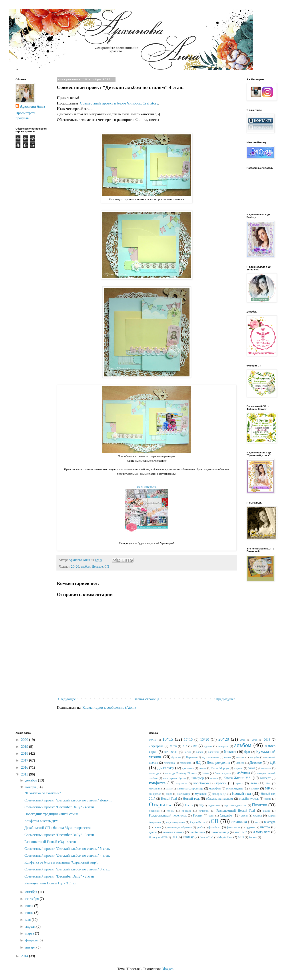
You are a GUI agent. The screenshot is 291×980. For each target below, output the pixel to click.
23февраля (156, 746)
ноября (31, 787)
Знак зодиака (223, 773)
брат (247, 752)
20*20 (75, 567)
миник (255, 788)
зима (206, 773)
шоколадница (220, 832)
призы (171, 811)
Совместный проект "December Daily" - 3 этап (59, 835)
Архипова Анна (33, 106)
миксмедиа (234, 788)
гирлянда (169, 763)
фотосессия (234, 827)
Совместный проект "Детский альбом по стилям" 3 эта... (67, 869)
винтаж (240, 757)
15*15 (188, 739)
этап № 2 (241, 832)
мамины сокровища (190, 788)
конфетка (157, 783)
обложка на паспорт (220, 799)
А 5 (185, 746)
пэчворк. (204, 811)
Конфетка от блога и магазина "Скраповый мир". (61, 862)
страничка (239, 822)
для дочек (188, 768)
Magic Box (225, 837)
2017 (25, 760)
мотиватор (184, 794)
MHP (241, 837)
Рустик (198, 815)
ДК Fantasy (166, 768)
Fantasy (188, 837)
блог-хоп (213, 752)
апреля (31, 926)
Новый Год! (169, 799)
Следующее (67, 699)
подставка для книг (235, 805)
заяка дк (154, 773)
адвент (208, 746)
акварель (223, 746)
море (169, 794)
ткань (157, 827)
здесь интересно (147, 487)
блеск (199, 752)
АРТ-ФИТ (171, 752)
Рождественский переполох (168, 815)
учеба (200, 827)
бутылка (176, 757)
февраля (32, 940)
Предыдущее (225, 699)
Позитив (260, 805)
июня (30, 913)
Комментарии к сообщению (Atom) (109, 707)
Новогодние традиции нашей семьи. (52, 814)
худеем (250, 827)
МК (268, 788)
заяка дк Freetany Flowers (181, 773)
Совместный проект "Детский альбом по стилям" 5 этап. (67, 849)
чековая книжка (173, 832)
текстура (270, 822)
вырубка (254, 757)
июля (30, 906)
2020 (25, 740)
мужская (201, 794)
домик (203, 768)
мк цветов (155, 794)
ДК (273, 762)
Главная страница (146, 699)
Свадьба (226, 815)
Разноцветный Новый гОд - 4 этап (50, 842)
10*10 (153, 740)
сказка (257, 815)
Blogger (167, 969)
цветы (153, 832)
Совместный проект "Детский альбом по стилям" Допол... (68, 800)
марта (30, 933)
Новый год (241, 793)
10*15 (168, 739)
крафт (239, 783)
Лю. (268, 783)
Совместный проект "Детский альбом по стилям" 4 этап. (67, 855)
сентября (33, 899)
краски (221, 783)
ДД (198, 763)
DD (174, 837)
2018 (25, 753)
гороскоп (185, 763)
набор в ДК (219, 794)
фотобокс (215, 827)
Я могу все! (261, 832)
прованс (187, 811)
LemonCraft (207, 837)
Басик (187, 752)
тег (257, 822)
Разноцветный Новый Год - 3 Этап (50, 883)
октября (32, 892)
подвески (213, 805)
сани (211, 816)
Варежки (191, 757)
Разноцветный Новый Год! (236, 811)
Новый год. (191, 798)
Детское (97, 567)
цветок (265, 827)
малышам (155, 789)
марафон (215, 788)
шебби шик (197, 832)
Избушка (243, 773)
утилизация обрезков (179, 827)
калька (214, 778)
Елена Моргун (220, 768)
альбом (86, 567)
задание (238, 768)
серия (244, 816)
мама (168, 789)
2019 (25, 747)
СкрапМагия (198, 822)
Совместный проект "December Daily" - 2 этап (59, 876)
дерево (240, 763)
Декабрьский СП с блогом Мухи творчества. (58, 828)
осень (268, 799)
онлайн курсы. (249, 799)
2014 (25, 956)
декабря (32, 780)
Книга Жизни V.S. (237, 778)
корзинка (182, 783)
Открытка (161, 804)
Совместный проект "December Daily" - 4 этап (59, 807)
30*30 (173, 746)
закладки (266, 768)
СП (107, 567)
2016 (25, 767)
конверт (265, 778)
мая (28, 920)
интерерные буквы (174, 778)
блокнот (230, 752)
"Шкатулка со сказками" (43, 793)
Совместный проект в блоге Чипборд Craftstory (119, 103)
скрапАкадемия (176, 822)
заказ (252, 768)
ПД (201, 805)
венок (228, 757)
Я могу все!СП (158, 837)
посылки (154, 811)
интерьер (198, 778)
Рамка (266, 811)
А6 (195, 746)
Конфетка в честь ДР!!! (42, 821)
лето (254, 783)
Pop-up (253, 837)
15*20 (205, 739)
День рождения (218, 763)
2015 (25, 774)
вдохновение (210, 757)
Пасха (189, 805)
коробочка (201, 783)
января (31, 947)
